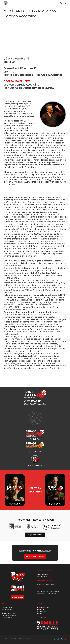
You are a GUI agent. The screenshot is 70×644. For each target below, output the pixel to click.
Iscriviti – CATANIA (35, 557)
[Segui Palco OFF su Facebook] (38, 617)
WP (12, 641)
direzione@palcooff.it (9, 613)
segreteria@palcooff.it (9, 615)
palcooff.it (40, 614)
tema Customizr (28, 641)
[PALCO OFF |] (6, 3)
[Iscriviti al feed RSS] (55, 639)
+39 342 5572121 (7, 609)
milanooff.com (42, 609)
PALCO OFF (12, 638)
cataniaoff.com (42, 612)
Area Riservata (17, 597)
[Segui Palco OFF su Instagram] (41, 617)
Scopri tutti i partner (35, 535)
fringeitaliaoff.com (43, 607)
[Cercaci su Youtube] (45, 617)
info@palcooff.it (7, 617)
